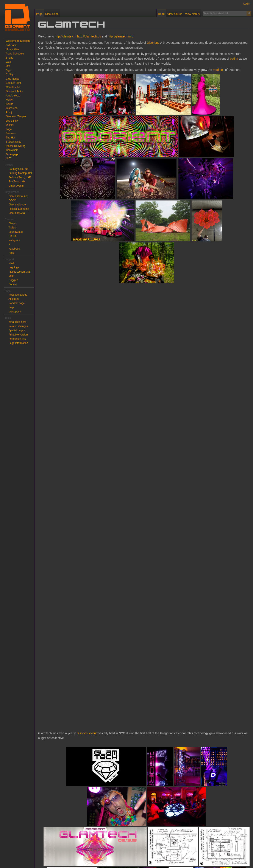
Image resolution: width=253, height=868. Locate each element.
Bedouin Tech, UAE (20, 177)
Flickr (12, 253)
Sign (8, 70)
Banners (11, 133)
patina (234, 59)
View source (175, 14)
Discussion (52, 14)
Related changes (18, 326)
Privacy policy (50, 858)
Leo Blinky (12, 121)
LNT (8, 158)
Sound (10, 104)
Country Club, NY (18, 169)
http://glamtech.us (89, 36)
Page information (18, 343)
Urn (8, 66)
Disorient (153, 43)
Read (161, 14)
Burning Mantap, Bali (20, 173)
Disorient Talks (14, 91)
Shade (10, 58)
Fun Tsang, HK (17, 182)
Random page (16, 303)
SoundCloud (16, 232)
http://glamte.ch (65, 36)
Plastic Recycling (16, 146)
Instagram (14, 240)
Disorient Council (18, 196)
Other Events (16, 186)
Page (39, 14)
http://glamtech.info (120, 36)
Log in (247, 4)
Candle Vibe (13, 87)
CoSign (10, 75)
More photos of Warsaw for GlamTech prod (67, 831)
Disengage (12, 154)
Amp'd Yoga (13, 96)
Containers (12, 150)
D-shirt (10, 125)
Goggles (13, 280)
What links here (17, 322)
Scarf (11, 276)
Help (11, 307)
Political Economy (19, 209)
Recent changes (18, 295)
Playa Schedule (15, 54)
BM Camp (12, 45)
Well (8, 62)
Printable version (18, 335)
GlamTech (12, 108)
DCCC (12, 200)
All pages (14, 299)
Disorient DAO (17, 213)
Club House (13, 79)
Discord (13, 224)
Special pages (16, 330)
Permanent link (17, 339)
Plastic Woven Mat (19, 272)
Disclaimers (89, 858)
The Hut (10, 138)
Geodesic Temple (16, 116)
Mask (12, 263)
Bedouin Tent (13, 83)
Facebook (14, 249)
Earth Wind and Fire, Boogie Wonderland (106, 837)
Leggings (14, 267)
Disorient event (87, 354)
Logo (9, 129)
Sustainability (13, 142)
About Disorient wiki (70, 858)
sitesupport (15, 312)
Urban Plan (12, 49)
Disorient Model (17, 205)
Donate (13, 284)
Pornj (9, 112)
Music (9, 100)
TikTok (12, 228)
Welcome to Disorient (18, 41)
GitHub (12, 236)
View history (193, 14)
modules (219, 70)
